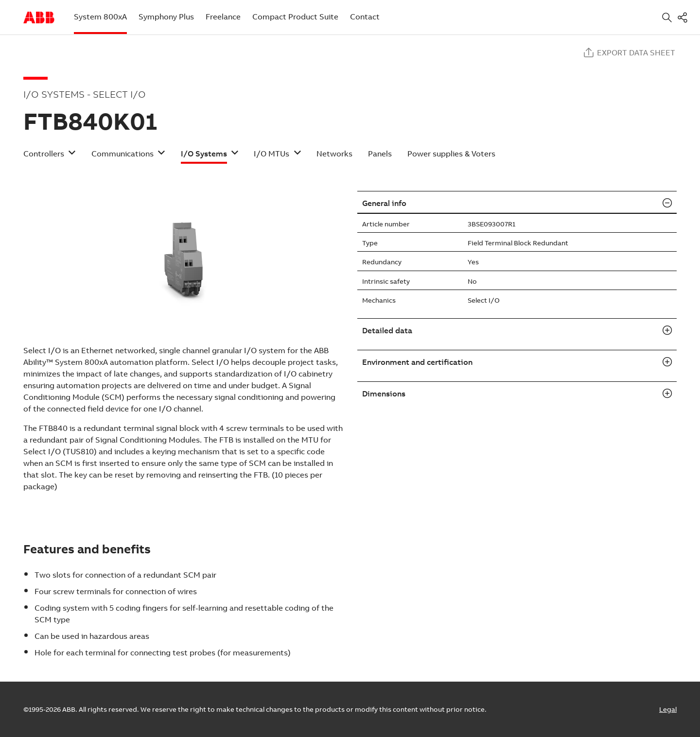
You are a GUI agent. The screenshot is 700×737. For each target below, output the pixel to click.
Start (39, 17)
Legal (668, 709)
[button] (50, 157)
